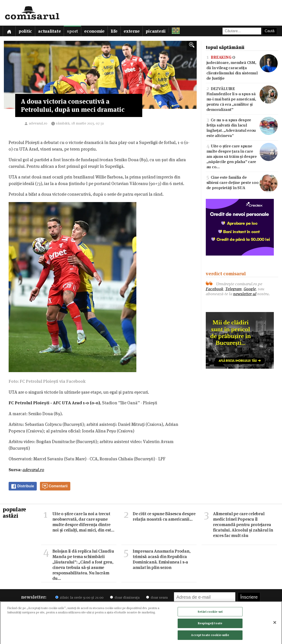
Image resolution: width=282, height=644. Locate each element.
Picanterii (156, 31)
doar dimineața (125, 597)
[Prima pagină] (9, 31)
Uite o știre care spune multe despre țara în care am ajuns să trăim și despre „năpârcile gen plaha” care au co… (242, 156)
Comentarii (55, 486)
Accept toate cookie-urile (210, 637)
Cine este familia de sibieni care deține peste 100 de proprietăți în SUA (242, 182)
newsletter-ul (245, 294)
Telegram (233, 289)
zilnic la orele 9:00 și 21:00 (79, 597)
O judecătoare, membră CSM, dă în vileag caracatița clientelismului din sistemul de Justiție (242, 67)
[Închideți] (275, 624)
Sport (72, 31)
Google (250, 289)
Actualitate (49, 31)
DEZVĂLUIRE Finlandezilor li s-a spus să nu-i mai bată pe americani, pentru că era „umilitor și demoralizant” (242, 99)
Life (114, 31)
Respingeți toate (210, 625)
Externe (132, 31)
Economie (94, 31)
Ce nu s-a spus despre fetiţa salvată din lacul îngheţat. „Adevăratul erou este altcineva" (242, 127)
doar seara (157, 597)
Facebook (215, 289)
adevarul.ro (38, 123)
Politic (25, 31)
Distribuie (22, 486)
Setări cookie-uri (210, 613)
